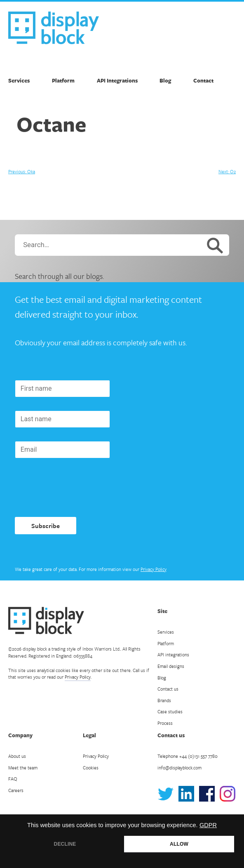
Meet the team (23, 768)
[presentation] (77, 488)
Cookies (91, 768)
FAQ (13, 779)
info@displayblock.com (179, 768)
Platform (63, 80)
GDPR (208, 825)
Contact (203, 80)
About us (17, 756)
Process (165, 723)
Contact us (168, 689)
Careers (16, 790)
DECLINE (65, 844)
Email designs (171, 666)
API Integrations (117, 80)
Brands (164, 700)
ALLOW (179, 844)
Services (19, 80)
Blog (165, 80)
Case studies (170, 711)
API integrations (173, 655)
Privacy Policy (154, 569)
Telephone (188, 756)
